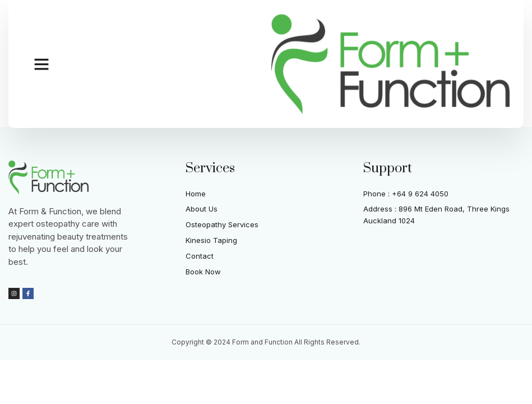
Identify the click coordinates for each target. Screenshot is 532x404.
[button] (41, 64)
